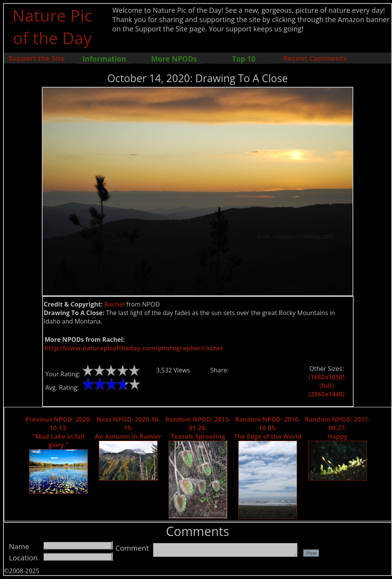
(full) (326, 386)
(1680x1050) (326, 377)
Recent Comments (315, 58)
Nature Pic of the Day (52, 26)
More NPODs (174, 59)
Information (104, 59)
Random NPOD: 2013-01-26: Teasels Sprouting (198, 428)
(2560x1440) (326, 394)
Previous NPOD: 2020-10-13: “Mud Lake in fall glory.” (58, 432)
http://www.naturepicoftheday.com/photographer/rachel (134, 348)
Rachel (114, 304)
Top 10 (244, 59)
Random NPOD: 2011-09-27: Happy (338, 428)
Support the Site (37, 58)
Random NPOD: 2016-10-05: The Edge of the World (268, 428)
